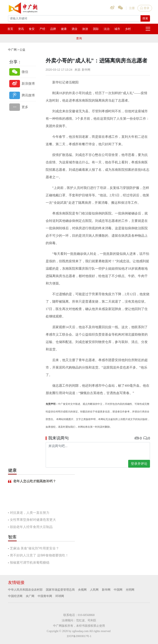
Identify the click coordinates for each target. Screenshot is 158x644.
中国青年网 (45, 596)
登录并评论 (139, 464)
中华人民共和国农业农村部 (25, 590)
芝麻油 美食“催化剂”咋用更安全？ (34, 548)
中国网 (118, 590)
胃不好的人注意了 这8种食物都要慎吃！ (39, 555)
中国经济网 (15, 596)
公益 (22, 50)
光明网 (130, 590)
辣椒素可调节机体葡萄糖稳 (30, 563)
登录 (145, 8)
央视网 (82, 590)
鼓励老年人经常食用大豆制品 (31, 527)
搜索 (145, 18)
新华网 (106, 590)
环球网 (60, 596)
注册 (132, 8)
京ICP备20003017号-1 (79, 636)
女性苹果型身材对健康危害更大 (33, 520)
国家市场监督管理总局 (60, 590)
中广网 (12, 50)
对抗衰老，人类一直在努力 (30, 513)
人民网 (94, 590)
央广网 (30, 596)
